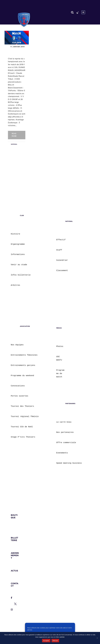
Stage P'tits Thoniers (23, 437)
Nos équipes (17, 345)
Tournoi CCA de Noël (22, 427)
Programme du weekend (22, 376)
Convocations (18, 386)
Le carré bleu (64, 422)
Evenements (62, 453)
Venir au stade (19, 265)
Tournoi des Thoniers (22, 406)
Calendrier (62, 260)
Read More (14, 135)
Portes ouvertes (19, 396)
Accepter (46, 641)
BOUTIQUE (14, 516)
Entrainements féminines (24, 355)
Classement (62, 270)
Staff (59, 250)
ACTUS (14, 571)
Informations (18, 254)
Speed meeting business (69, 463)
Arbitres (15, 285)
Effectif (61, 240)
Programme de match (60, 374)
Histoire (15, 234)
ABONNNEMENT (15, 555)
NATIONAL (14, 144)
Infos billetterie (21, 275)
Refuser (55, 641)
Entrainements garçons (23, 365)
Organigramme (18, 244)
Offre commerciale (66, 443)
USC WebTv (59, 358)
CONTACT (15, 585)
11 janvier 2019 (18, 47)
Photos (60, 346)
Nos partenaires (65, 432)
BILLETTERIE (14, 539)
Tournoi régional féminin (25, 416)
